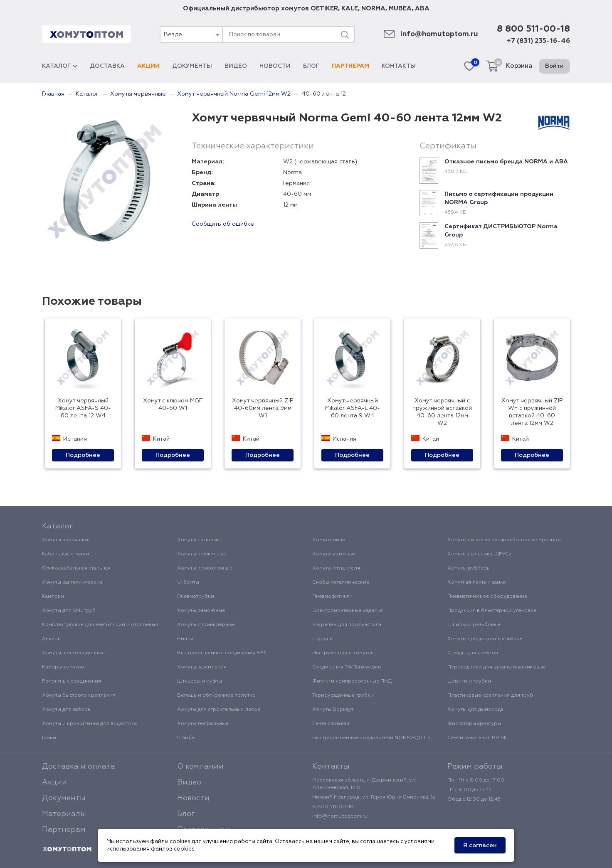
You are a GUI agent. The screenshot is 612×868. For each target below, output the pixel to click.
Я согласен (480, 846)
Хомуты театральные (203, 724)
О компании (200, 767)
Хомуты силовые (199, 540)
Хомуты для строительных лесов (219, 710)
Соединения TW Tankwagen (347, 667)
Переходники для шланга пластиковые (497, 667)
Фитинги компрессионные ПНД (352, 681)
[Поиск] (345, 35)
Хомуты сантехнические (72, 582)
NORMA (373, 9)
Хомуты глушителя (336, 568)
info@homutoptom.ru (439, 34)
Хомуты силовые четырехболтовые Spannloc (505, 540)
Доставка (107, 66)
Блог (311, 66)
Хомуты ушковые (334, 554)
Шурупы (323, 639)
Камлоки (53, 597)
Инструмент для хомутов (343, 653)
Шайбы (186, 738)
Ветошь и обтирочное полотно (216, 695)
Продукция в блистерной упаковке (492, 611)
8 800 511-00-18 (533, 29)
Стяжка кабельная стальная (76, 568)
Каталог (60, 66)
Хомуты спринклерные (206, 625)
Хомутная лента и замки (477, 582)
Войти (554, 66)
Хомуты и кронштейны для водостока (89, 724)
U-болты (188, 582)
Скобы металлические (341, 582)
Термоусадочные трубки (343, 695)
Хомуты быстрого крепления (79, 695)
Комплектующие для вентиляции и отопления (100, 625)
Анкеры (52, 639)
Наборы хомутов (63, 667)
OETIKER (324, 9)
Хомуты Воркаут (333, 710)
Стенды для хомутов (473, 653)
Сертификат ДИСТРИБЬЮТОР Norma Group (501, 231)
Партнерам (350, 66)
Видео (236, 66)
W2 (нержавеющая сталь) (320, 162)
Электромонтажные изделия (348, 611)
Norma (292, 173)
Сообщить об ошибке (223, 224)
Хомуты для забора (66, 710)
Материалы (64, 814)
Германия (296, 183)
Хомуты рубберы (469, 568)
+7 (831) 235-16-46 (538, 41)
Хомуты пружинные (202, 554)
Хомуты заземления (202, 667)
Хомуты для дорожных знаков (485, 639)
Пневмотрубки (196, 597)
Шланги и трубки (469, 681)
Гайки (49, 738)
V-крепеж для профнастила (347, 625)
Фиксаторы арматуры (474, 724)
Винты (185, 639)
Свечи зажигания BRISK (477, 738)
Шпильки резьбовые (474, 625)
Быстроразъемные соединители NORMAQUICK (371, 738)
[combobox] (191, 35)
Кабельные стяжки (65, 554)
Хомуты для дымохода (475, 710)
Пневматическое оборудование (487, 597)
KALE (350, 9)
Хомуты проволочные (205, 568)
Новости (275, 66)
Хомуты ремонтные (201, 611)
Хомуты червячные (66, 540)
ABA (422, 9)
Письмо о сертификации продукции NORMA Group (499, 198)
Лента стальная (331, 724)
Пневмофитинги (332, 597)
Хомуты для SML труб (69, 611)
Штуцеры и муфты (200, 681)
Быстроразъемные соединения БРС (222, 653)
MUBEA (400, 9)
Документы (192, 66)
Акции (148, 66)
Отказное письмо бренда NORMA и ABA (506, 162)
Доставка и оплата (79, 767)
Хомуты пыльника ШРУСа (479, 554)
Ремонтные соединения (72, 681)
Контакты (399, 66)
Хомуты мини (329, 540)
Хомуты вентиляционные (73, 653)
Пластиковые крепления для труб (490, 695)
